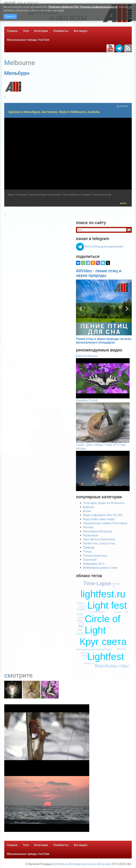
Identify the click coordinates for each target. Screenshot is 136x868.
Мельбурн (17, 73)
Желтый (84, 653)
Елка (126, 612)
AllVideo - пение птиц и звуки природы (99, 273)
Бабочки (89, 507)
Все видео (81, 31)
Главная (12, 31)
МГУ (103, 612)
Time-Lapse (97, 583)
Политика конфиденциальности (98, 7)
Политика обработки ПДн (64, 7)
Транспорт (90, 560)
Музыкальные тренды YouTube (28, 40)
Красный (81, 618)
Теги (26, 31)
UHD (80, 634)
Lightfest (106, 656)
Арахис (81, 609)
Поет (81, 603)
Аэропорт (88, 663)
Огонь (84, 656)
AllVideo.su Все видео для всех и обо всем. (82, 864)
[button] (80, 307)
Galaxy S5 (82, 607)
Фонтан (121, 649)
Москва (88, 527)
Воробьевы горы (112, 666)
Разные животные (95, 556)
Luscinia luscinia (95, 612)
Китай (81, 623)
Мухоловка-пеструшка (98, 531)
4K (81, 626)
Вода (80, 630)
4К (93, 664)
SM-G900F (116, 584)
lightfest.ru (103, 594)
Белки (87, 511)
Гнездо (79, 620)
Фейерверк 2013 (94, 564)
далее (123, 203)
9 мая (80, 614)
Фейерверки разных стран (100, 568)
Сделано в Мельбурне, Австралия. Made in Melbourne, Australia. (54, 112)
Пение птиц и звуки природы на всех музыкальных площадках (104, 341)
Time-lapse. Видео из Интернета (104, 503)
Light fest (107, 605)
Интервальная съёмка (90, 649)
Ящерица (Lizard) (87, 400)
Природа (89, 547)
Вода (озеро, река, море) (99, 519)
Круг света (103, 642)
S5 (114, 587)
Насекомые (91, 535)
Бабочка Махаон (87, 356)
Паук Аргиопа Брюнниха (99, 539)
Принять (10, 16)
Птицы (87, 552)
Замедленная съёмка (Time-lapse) (105, 523)
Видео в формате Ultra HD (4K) (103, 515)
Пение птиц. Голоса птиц (99, 543)
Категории (41, 31)
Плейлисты (61, 31)
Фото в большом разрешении (104, 246)
